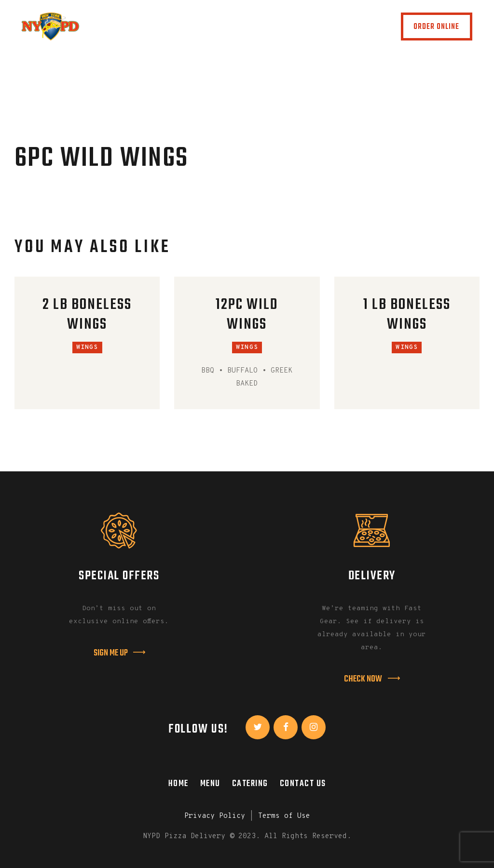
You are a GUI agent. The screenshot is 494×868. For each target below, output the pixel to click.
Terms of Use (284, 816)
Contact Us (303, 784)
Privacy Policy (215, 816)
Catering (250, 784)
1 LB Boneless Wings (407, 315)
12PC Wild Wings (247, 315)
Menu (210, 784)
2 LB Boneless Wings (87, 315)
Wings (87, 347)
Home (178, 784)
